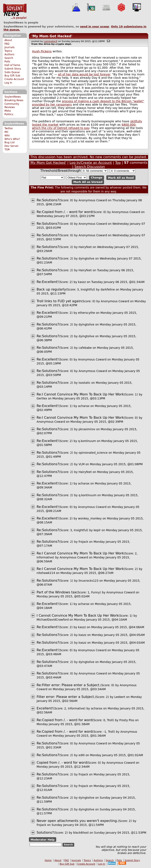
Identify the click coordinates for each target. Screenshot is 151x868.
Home (48, 860)
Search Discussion (90, 167)
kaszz (82, 282)
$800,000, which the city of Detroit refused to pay (84, 126)
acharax (84, 406)
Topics (8, 51)
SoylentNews (15, 12)
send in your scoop (95, 26)
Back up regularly (51, 289)
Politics (9, 114)
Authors (9, 54)
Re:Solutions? (48, 200)
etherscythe (87, 313)
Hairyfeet (85, 247)
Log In (8, 83)
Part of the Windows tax (57, 592)
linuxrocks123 (89, 581)
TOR (7, 150)
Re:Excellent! (48, 282)
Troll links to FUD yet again (59, 301)
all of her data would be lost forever (84, 74)
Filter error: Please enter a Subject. (66, 697)
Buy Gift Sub (12, 76)
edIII (82, 755)
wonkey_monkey (90, 518)
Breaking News (14, 100)
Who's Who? (12, 139)
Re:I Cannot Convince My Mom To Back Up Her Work (80, 394)
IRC (7, 132)
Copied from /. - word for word (62, 763)
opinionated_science (93, 453)
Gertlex (42, 398)
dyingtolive (87, 258)
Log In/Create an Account (91, 163)
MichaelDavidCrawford (53, 620)
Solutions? (45, 832)
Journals (9, 47)
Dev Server (11, 146)
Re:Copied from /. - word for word (65, 212)
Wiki (7, 136)
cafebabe (85, 348)
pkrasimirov (87, 429)
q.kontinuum (87, 441)
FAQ (7, 44)
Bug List (10, 142)
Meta (8, 111)
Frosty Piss (127, 720)
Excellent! (45, 708)
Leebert (120, 697)
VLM (82, 464)
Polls (7, 62)
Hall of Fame (12, 65)
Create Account (14, 79)
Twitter (9, 128)
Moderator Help (42, 839)
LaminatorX (51, 41)
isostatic (85, 383)
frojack (83, 542)
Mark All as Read (121, 178)
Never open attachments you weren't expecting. (77, 821)
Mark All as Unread (88, 182)
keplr (97, 530)
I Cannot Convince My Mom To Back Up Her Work (78, 615)
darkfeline (108, 289)
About (8, 40)
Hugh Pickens (42, 51)
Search (9, 58)
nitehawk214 (46, 573)
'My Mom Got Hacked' (52, 36)
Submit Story (13, 69)
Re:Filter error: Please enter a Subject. (69, 685)
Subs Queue (12, 72)
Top (118, 163)
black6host (81, 833)
